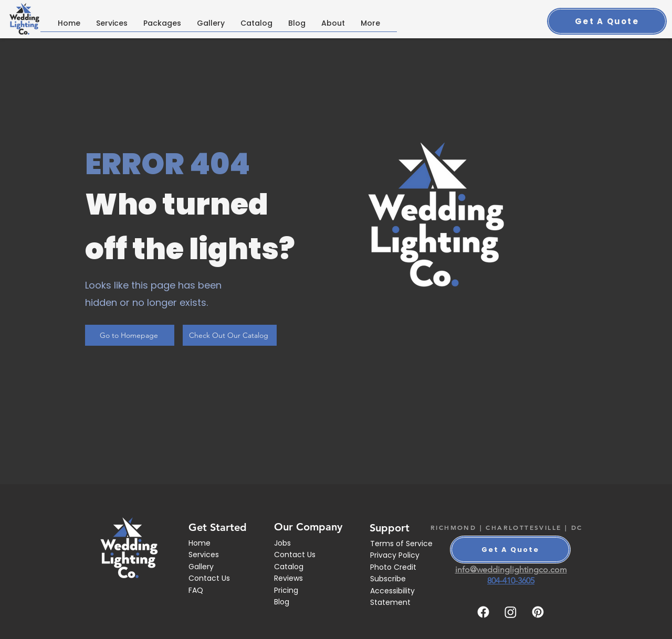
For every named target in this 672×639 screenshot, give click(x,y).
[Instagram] (511, 612)
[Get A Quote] (607, 21)
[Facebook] (483, 612)
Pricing (286, 590)
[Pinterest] (538, 612)
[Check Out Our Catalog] (230, 335)
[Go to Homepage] (130, 335)
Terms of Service (401, 544)
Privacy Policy (395, 555)
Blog (282, 602)
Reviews (288, 578)
